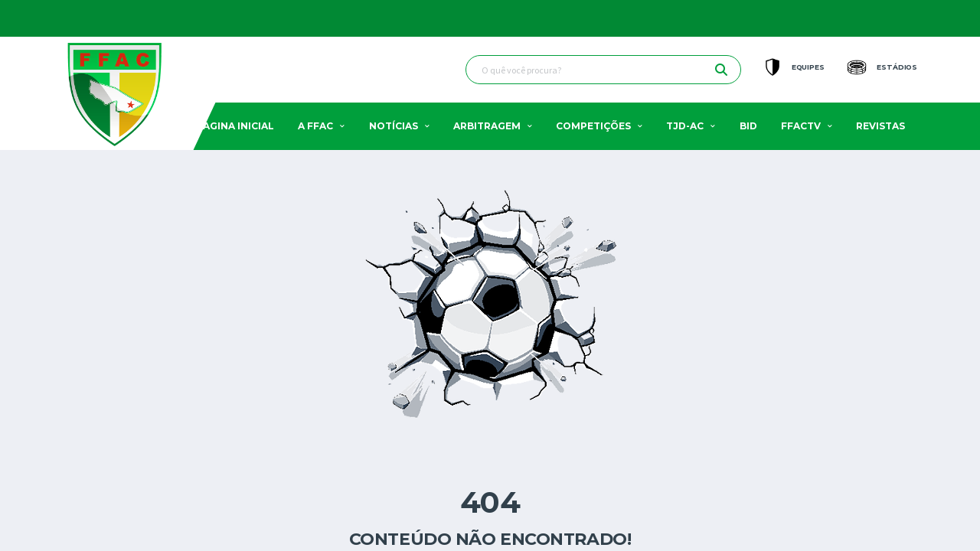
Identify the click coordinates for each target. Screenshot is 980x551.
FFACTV (801, 126)
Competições (593, 126)
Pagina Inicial (235, 126)
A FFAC (315, 126)
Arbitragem (487, 126)
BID (748, 126)
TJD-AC (685, 126)
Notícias (394, 126)
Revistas (880, 126)
